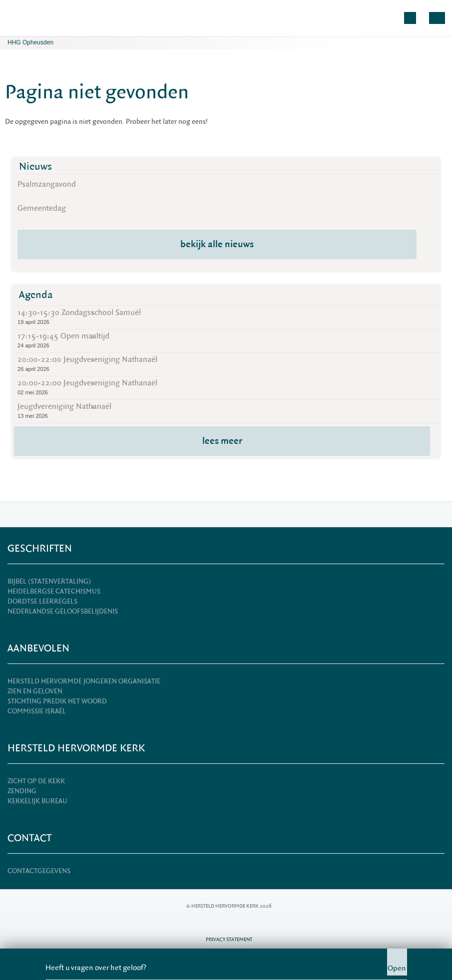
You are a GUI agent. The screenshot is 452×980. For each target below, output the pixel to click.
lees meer (222, 441)
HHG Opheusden (30, 42)
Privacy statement (229, 939)
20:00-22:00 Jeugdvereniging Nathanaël (226, 364)
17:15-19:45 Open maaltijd (226, 340)
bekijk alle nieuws (217, 244)
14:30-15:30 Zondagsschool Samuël (226, 317)
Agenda (36, 295)
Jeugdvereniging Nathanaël (226, 411)
